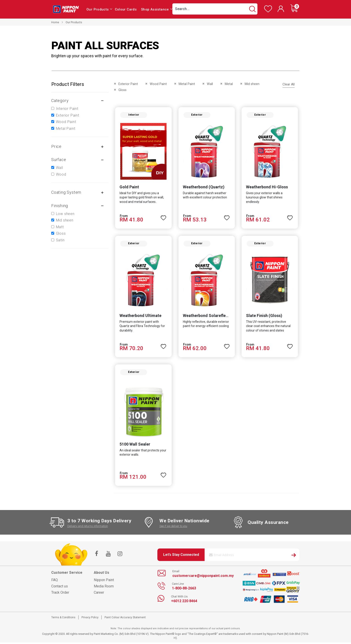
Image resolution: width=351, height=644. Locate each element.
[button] (163, 216)
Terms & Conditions (63, 619)
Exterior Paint (68, 115)
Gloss (61, 233)
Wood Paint (66, 122)
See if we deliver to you (173, 528)
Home (55, 22)
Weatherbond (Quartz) (203, 188)
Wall (60, 168)
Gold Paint (129, 188)
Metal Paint (66, 129)
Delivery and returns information (88, 528)
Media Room (104, 588)
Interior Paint (67, 109)
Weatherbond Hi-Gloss (267, 188)
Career (99, 594)
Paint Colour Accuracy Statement (125, 619)
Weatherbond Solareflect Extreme (214, 317)
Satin (60, 240)
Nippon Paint (104, 581)
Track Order (60, 594)
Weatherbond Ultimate (140, 317)
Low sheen (65, 214)
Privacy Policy (90, 619)
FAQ (55, 581)
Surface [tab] (59, 160)
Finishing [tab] (60, 206)
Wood (61, 174)
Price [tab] (56, 146)
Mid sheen (65, 220)
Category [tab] (60, 101)
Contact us (60, 588)
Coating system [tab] (66, 192)
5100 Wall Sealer (134, 446)
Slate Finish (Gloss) (264, 317)
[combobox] (215, 9)
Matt (60, 227)
